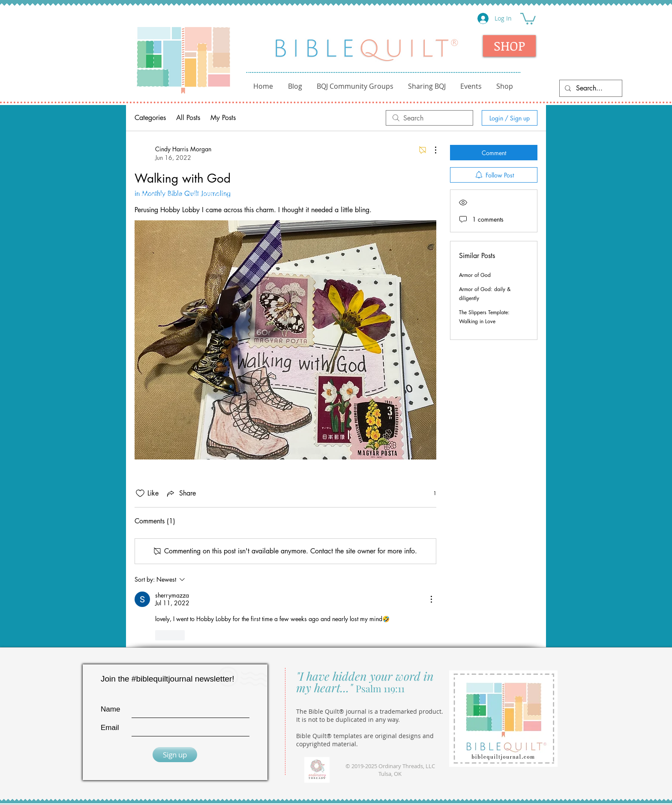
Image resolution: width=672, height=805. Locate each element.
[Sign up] (175, 755)
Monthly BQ (511, 194)
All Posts (188, 118)
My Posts (223, 118)
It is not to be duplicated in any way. (348, 719)
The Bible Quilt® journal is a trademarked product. (370, 711)
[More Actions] (431, 150)
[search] (429, 118)
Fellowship (310, 194)
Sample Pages (418, 194)
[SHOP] (509, 46)
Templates (468, 194)
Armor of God (475, 275)
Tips (381, 194)
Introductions (160, 194)
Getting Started (213, 194)
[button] (528, 18)
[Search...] (590, 88)
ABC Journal (265, 194)
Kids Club (351, 194)
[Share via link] (181, 493)
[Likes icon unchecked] (140, 493)
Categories (150, 118)
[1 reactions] (430, 493)
